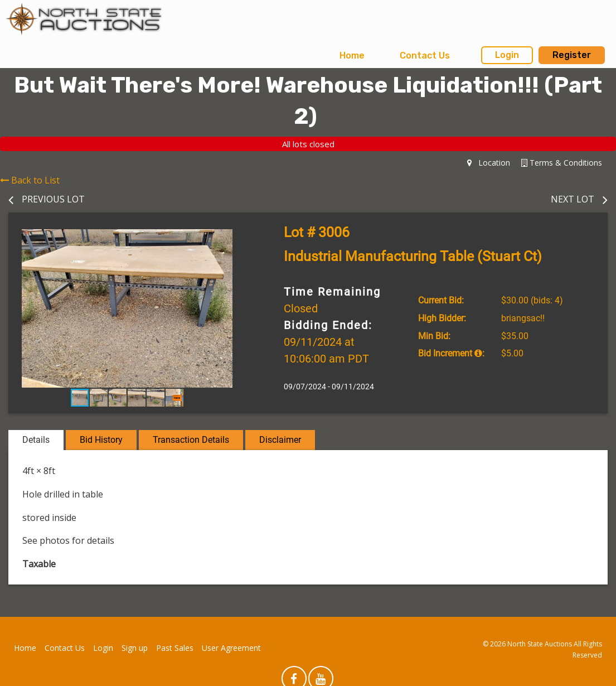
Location (489, 163)
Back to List (30, 180)
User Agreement (231, 648)
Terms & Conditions (562, 163)
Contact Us (425, 55)
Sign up (135, 648)
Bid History (101, 440)
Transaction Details (191, 440)
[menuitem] (352, 56)
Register (572, 55)
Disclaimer (280, 440)
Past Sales (175, 648)
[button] (236, 239)
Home (352, 55)
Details (36, 440)
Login (507, 55)
